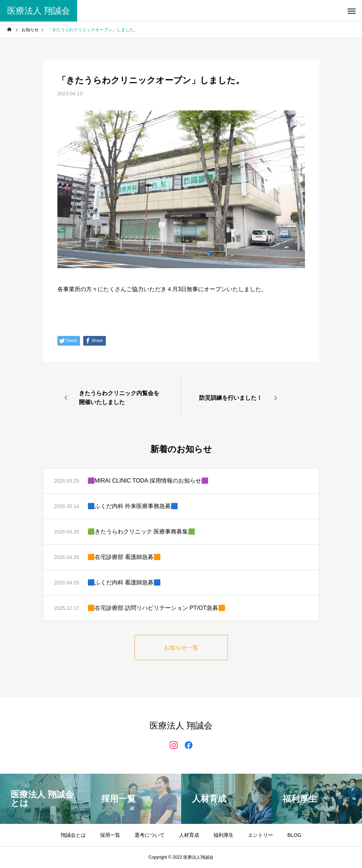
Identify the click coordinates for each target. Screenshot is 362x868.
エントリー (260, 835)
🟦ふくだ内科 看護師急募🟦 (124, 582)
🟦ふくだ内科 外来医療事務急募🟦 (133, 506)
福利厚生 (224, 835)
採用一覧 (110, 835)
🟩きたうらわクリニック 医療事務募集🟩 (141, 532)
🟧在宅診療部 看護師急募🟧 (124, 557)
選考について (150, 835)
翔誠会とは (73, 835)
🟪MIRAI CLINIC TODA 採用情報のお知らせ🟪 (148, 481)
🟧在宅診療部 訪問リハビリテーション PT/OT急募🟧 (156, 608)
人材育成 (189, 835)
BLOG (294, 835)
